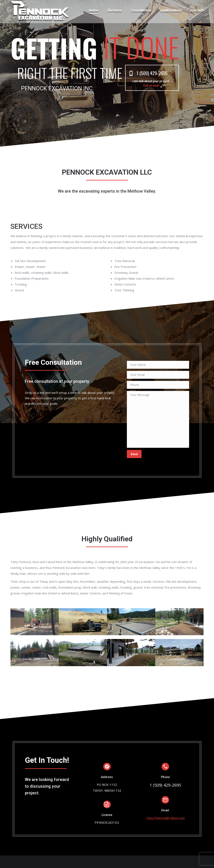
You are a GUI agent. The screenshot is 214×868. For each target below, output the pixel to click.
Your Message (158, 419)
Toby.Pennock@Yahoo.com (165, 818)
